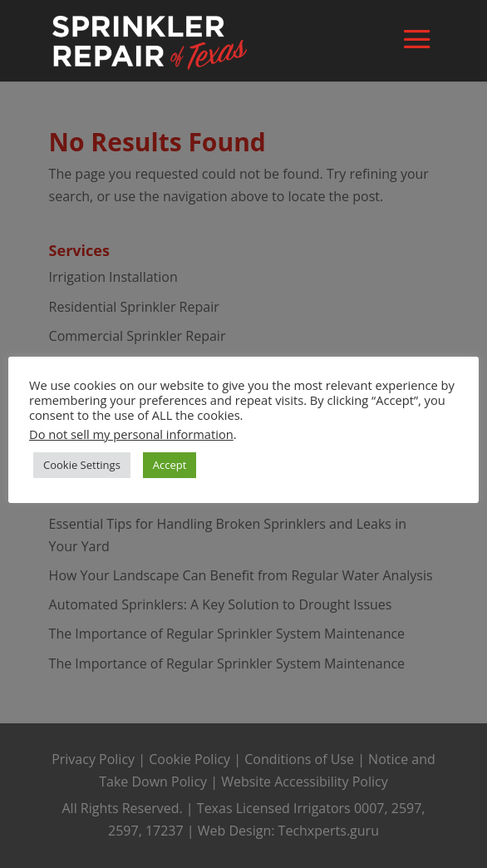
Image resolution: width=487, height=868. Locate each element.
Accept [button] (170, 465)
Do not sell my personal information (131, 434)
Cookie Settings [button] (82, 465)
